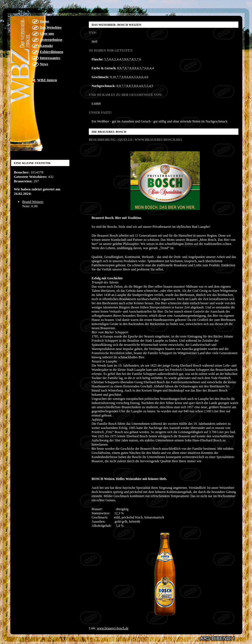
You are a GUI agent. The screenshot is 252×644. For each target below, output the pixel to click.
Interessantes (50, 58)
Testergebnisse (51, 39)
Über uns (47, 33)
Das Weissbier (51, 27)
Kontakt (46, 46)
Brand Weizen (33, 202)
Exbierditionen (51, 52)
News (44, 64)
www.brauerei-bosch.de (113, 628)
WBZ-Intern (47, 80)
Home (44, 21)
